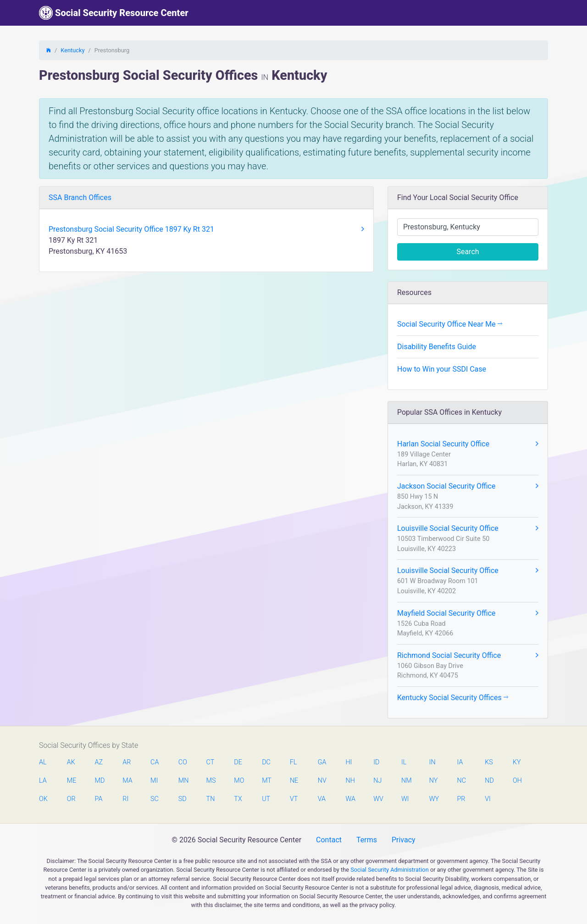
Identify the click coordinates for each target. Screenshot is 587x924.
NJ (377, 781)
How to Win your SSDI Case (442, 369)
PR (461, 799)
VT (294, 799)
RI (125, 799)
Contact (329, 840)
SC (155, 799)
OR (71, 799)
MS (211, 781)
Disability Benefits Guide (437, 347)
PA (99, 799)
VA (322, 799)
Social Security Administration (390, 870)
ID (376, 762)
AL (43, 762)
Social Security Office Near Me (450, 324)
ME (72, 781)
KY (517, 762)
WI (405, 799)
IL (404, 762)
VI (488, 799)
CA (155, 762)
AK (71, 762)
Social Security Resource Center (114, 13)
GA (322, 762)
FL (293, 762)
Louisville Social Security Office (468, 529)
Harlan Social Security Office (468, 444)
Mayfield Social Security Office (468, 613)
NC (461, 781)
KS (489, 762)
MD (100, 781)
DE (238, 762)
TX (238, 799)
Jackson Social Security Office (468, 486)
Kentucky (72, 50)
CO (183, 762)
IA (460, 762)
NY (434, 781)
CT (210, 762)
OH (517, 781)
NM (406, 781)
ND (489, 781)
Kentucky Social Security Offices (453, 698)
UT (266, 799)
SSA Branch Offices (80, 198)
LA (43, 781)
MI (154, 781)
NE (294, 781)
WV (378, 799)
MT (266, 781)
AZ (99, 762)
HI (349, 762)
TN (211, 799)
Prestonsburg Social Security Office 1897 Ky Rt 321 (206, 229)
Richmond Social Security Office (468, 656)
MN (183, 781)
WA (350, 799)
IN (432, 762)
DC (266, 762)
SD (183, 799)
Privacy (404, 840)
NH (350, 781)
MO (238, 781)
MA (127, 781)
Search (468, 252)
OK (43, 799)
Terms (367, 840)
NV (322, 781)
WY (434, 799)
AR (127, 762)
